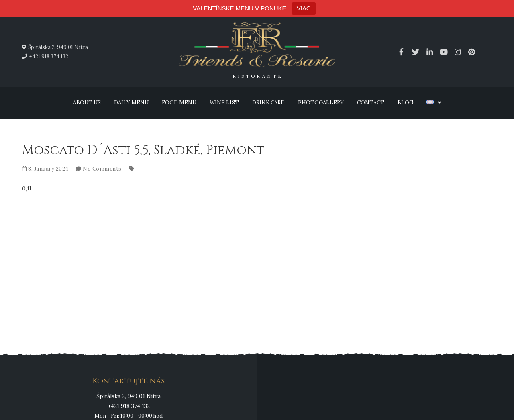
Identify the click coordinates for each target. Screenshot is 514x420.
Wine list (224, 103)
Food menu (179, 103)
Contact (371, 103)
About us (87, 103)
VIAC (304, 8)
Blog (405, 103)
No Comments (102, 169)
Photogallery (321, 103)
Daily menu (131, 103)
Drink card (268, 103)
